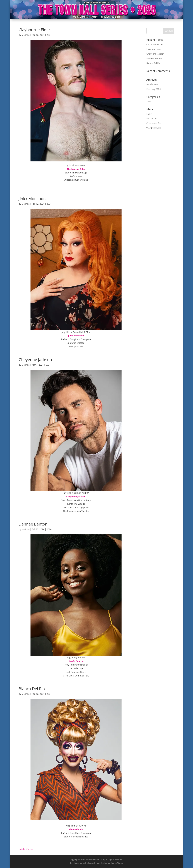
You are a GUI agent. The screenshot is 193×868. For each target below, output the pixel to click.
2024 (49, 35)
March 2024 (152, 84)
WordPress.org (154, 128)
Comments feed (154, 123)
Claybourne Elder (34, 30)
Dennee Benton (33, 524)
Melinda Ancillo (90, 863)
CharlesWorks (117, 863)
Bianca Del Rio (32, 689)
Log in (149, 114)
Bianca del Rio (76, 829)
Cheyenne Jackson (35, 360)
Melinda (25, 35)
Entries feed (152, 118)
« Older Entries (26, 849)
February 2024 (154, 89)
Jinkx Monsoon (32, 199)
